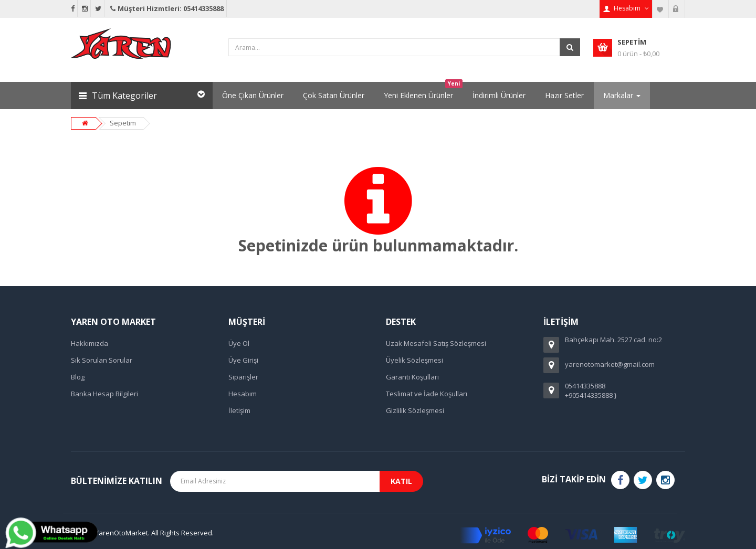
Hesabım (243, 394)
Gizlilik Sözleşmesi (415, 410)
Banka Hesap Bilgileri (104, 394)
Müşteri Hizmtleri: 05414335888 (166, 8)
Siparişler (243, 377)
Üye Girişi (243, 360)
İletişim (239, 410)
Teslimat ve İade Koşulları (427, 394)
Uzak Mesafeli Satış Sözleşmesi (436, 343)
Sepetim (123, 123)
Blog (78, 377)
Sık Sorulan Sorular (102, 360)
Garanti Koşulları (412, 377)
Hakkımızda (90, 343)
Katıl (401, 481)
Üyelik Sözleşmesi (414, 360)
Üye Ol (239, 343)
